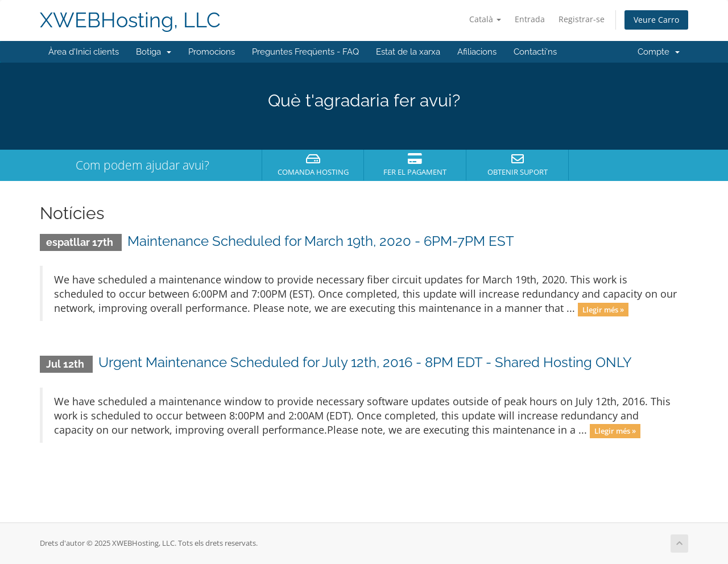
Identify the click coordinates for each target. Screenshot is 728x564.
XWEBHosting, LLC (130, 20)
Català (485, 19)
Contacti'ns (535, 52)
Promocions (212, 52)
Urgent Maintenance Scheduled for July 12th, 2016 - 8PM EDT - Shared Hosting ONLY (365, 362)
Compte (659, 52)
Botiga (154, 52)
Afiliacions (477, 52)
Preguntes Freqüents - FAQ (305, 52)
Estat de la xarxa (408, 52)
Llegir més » (603, 309)
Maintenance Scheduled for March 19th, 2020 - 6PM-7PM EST (321, 241)
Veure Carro (656, 20)
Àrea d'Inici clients (84, 52)
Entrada (530, 19)
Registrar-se (582, 19)
